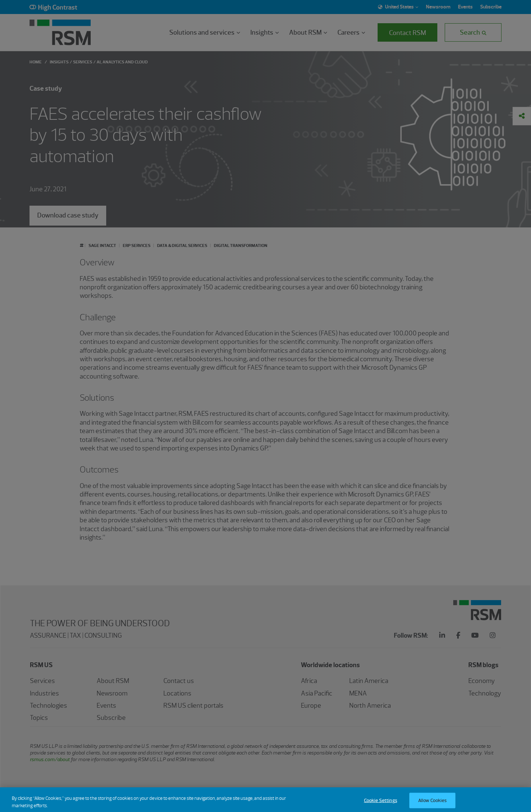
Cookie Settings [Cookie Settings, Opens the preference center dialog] (381, 804)
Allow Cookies (433, 804)
